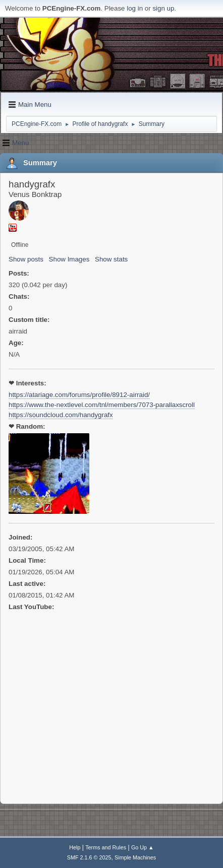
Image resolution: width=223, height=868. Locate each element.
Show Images (69, 259)
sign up (163, 8)
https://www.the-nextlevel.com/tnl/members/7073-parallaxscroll (102, 405)
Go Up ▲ (143, 847)
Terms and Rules (106, 847)
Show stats (111, 259)
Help (75, 847)
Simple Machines (135, 857)
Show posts (26, 259)
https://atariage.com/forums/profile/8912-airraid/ (79, 395)
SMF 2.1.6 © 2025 (89, 857)
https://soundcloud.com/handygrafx (61, 415)
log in (135, 8)
